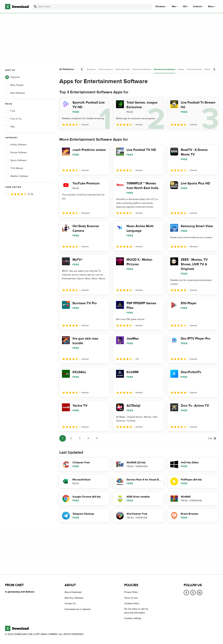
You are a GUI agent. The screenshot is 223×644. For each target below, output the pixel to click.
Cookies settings (133, 618)
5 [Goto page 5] (97, 438)
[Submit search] (35, 7)
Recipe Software (16, 153)
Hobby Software (16, 145)
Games (181, 69)
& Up (19, 194)
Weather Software (17, 176)
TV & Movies (14, 168)
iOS (185, 7)
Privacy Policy (131, 592)
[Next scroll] (214, 69)
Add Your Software (74, 598)
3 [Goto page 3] (80, 438)
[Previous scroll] (82, 69)
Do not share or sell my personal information (136, 611)
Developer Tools (123, 69)
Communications (106, 69)
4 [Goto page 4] (88, 438)
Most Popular (14, 85)
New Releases (15, 93)
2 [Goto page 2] (71, 438)
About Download (73, 592)
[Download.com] (17, 7)
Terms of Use (131, 598)
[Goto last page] (212, 438)
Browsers (91, 69)
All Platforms (68, 69)
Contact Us (70, 603)
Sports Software (16, 160)
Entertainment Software (165, 69)
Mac (174, 7)
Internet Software (194, 69)
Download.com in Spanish (78, 609)
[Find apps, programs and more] (92, 7)
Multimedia (210, 69)
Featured (12, 77)
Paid (10, 127)
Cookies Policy (132, 603)
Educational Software (142, 69)
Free (10, 111)
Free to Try (13, 119)
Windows (160, 7)
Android (197, 7)
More (212, 6)
